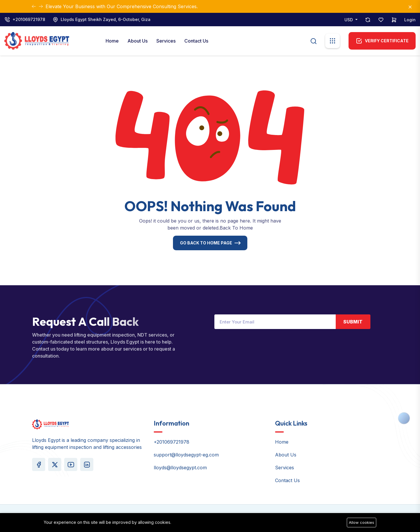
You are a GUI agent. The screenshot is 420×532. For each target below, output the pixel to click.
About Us (138, 41)
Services (166, 41)
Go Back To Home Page (206, 243)
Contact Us (196, 41)
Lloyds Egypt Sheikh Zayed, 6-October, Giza (106, 19)
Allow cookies (362, 522)
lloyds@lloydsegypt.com (180, 468)
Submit (353, 322)
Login (410, 20)
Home (112, 41)
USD (349, 20)
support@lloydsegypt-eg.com (186, 455)
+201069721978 (29, 19)
